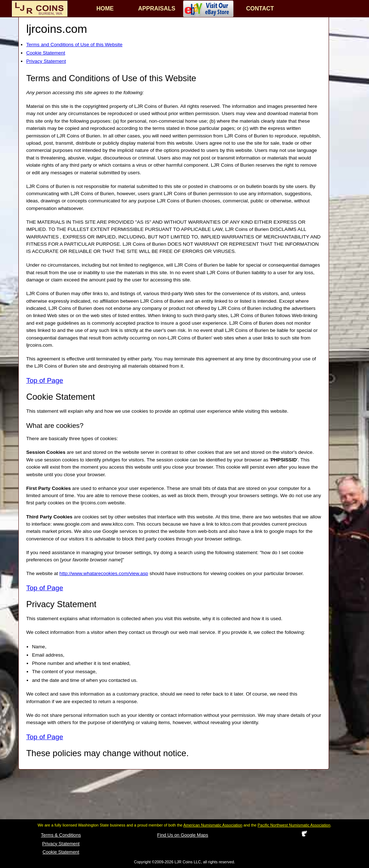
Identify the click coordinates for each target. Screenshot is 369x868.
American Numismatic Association (213, 825)
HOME (105, 8)
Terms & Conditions (61, 835)
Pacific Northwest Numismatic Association (294, 825)
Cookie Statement (46, 53)
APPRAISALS (157, 8)
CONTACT (260, 8)
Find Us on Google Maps (183, 835)
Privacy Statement (46, 61)
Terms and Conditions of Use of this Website (74, 45)
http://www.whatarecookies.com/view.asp (104, 573)
